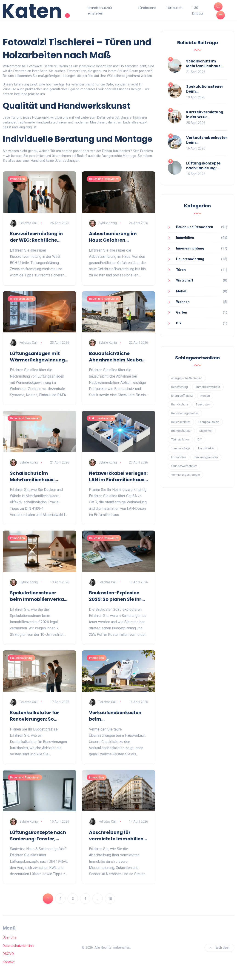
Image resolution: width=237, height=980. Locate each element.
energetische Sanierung (187, 378)
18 (110, 899)
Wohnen (183, 302)
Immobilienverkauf (208, 387)
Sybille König (108, 223)
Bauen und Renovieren (104, 179)
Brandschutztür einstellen (100, 11)
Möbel (181, 291)
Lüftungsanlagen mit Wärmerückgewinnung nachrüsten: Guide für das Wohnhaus (37, 357)
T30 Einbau (197, 11)
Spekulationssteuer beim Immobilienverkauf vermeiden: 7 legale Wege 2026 (39, 596)
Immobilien (17, 179)
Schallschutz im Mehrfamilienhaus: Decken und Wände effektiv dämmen (33, 476)
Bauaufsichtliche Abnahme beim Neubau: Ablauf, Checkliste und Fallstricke (118, 357)
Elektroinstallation (101, 418)
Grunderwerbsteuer (184, 466)
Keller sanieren (181, 422)
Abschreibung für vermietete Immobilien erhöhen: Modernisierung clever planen (118, 836)
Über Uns (10, 937)
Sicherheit (206, 431)
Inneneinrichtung (190, 248)
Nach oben (219, 948)
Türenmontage (181, 448)
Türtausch (174, 8)
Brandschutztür (181, 431)
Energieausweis (209, 422)
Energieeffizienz (182, 396)
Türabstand (147, 8)
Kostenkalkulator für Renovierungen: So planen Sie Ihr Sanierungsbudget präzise (34, 716)
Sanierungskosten (206, 457)
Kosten (205, 396)
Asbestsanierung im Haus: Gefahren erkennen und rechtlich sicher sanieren (116, 237)
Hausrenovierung (21, 658)
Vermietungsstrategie (186, 475)
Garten (182, 312)
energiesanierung (22, 299)
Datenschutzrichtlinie (19, 946)
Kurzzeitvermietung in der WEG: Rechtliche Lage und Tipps (36, 237)
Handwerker (206, 448)
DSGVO (8, 954)
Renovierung (180, 387)
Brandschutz (180, 404)
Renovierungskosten (185, 413)
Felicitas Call (28, 223)
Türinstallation (180, 439)
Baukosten (203, 404)
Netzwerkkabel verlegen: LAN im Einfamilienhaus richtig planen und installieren (118, 476)
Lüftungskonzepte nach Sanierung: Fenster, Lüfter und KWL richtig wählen (38, 836)
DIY (179, 323)
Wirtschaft (185, 280)
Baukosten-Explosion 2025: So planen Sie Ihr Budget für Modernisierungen (115, 596)
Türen (181, 270)
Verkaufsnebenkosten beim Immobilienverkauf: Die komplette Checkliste (117, 716)
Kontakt (9, 962)
